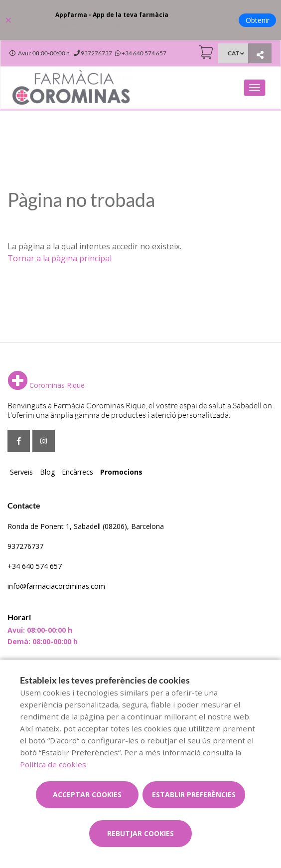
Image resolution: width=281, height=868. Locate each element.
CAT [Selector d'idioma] (233, 53)
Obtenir (258, 20)
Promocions (121, 472)
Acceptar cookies (87, 794)
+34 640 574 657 (35, 566)
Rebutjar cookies (140, 833)
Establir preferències (194, 794)
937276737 (25, 546)
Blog (47, 472)
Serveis (21, 472)
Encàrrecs (77, 472)
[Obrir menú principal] (255, 88)
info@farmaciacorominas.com (56, 586)
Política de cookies (53, 764)
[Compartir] (260, 55)
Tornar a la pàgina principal (60, 258)
